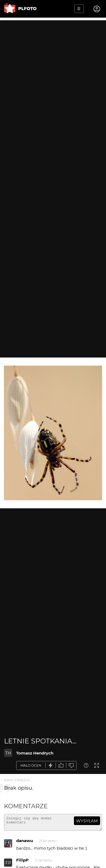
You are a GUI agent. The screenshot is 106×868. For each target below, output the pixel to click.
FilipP (22, 862)
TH (8, 753)
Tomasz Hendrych (35, 753)
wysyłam (87, 821)
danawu (25, 843)
